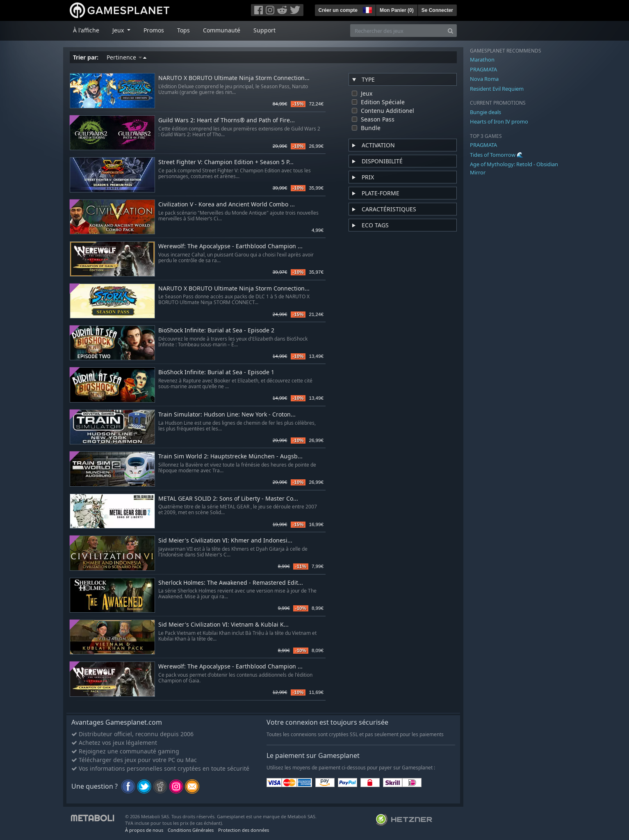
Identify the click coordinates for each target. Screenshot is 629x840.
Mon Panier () (397, 10)
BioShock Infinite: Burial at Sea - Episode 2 (216, 331)
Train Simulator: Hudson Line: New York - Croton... (227, 415)
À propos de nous (144, 830)
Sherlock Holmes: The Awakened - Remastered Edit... (231, 583)
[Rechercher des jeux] (397, 31)
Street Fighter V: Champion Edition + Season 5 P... (226, 162)
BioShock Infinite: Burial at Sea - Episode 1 (216, 372)
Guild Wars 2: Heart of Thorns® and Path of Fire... (227, 120)
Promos (154, 30)
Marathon (482, 60)
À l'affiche (86, 30)
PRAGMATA (483, 69)
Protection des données (244, 830)
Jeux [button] (119, 30)
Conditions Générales (191, 830)
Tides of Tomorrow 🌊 (497, 155)
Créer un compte (338, 10)
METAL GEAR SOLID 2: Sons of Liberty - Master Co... (228, 499)
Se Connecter (437, 10)
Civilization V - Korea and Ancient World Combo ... (227, 205)
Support (264, 30)
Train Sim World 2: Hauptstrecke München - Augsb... (230, 457)
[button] (367, 9)
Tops (183, 30)
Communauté (222, 30)
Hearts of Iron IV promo (499, 121)
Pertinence (126, 57)
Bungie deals (485, 112)
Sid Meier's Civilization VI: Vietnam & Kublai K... (223, 625)
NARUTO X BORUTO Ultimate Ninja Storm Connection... (234, 78)
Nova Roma (484, 79)
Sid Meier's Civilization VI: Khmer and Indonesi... (225, 541)
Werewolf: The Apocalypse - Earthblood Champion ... (230, 246)
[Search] (450, 31)
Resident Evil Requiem (497, 89)
